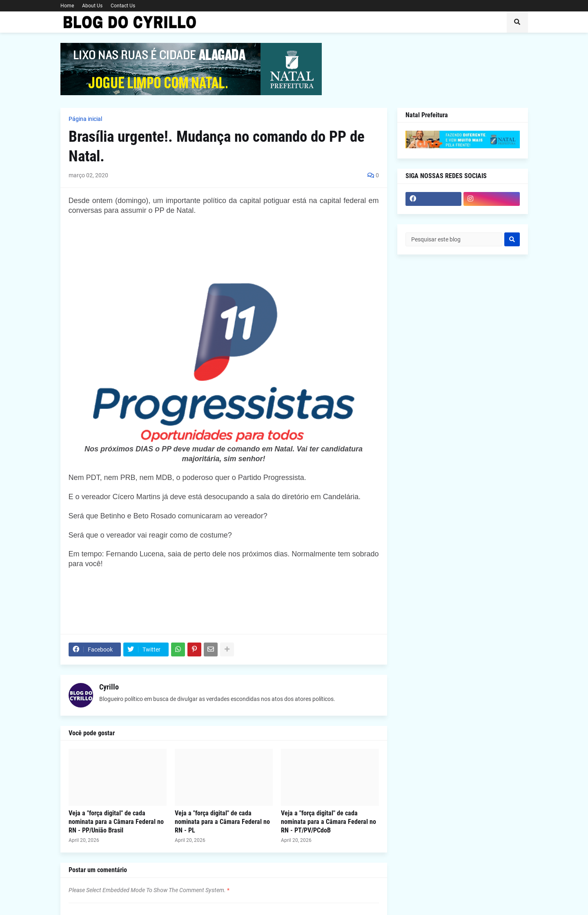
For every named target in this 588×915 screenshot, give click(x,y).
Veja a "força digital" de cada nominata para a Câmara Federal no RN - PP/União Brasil (116, 822)
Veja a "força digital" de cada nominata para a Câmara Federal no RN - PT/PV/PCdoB (329, 822)
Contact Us (123, 6)
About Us (92, 6)
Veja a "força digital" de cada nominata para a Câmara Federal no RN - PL (222, 822)
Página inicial (85, 119)
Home (67, 6)
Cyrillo (109, 687)
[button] (517, 22)
